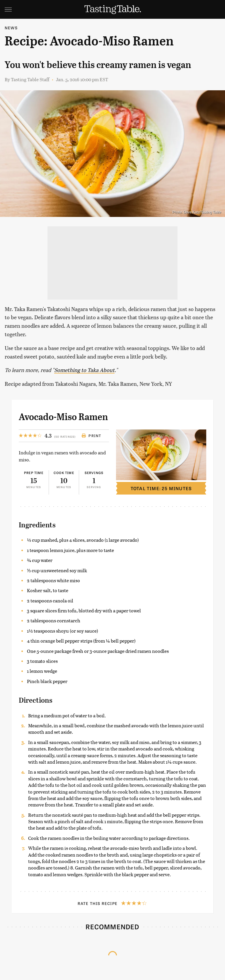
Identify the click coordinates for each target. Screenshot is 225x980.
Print (91, 436)
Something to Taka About (84, 370)
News (11, 28)
